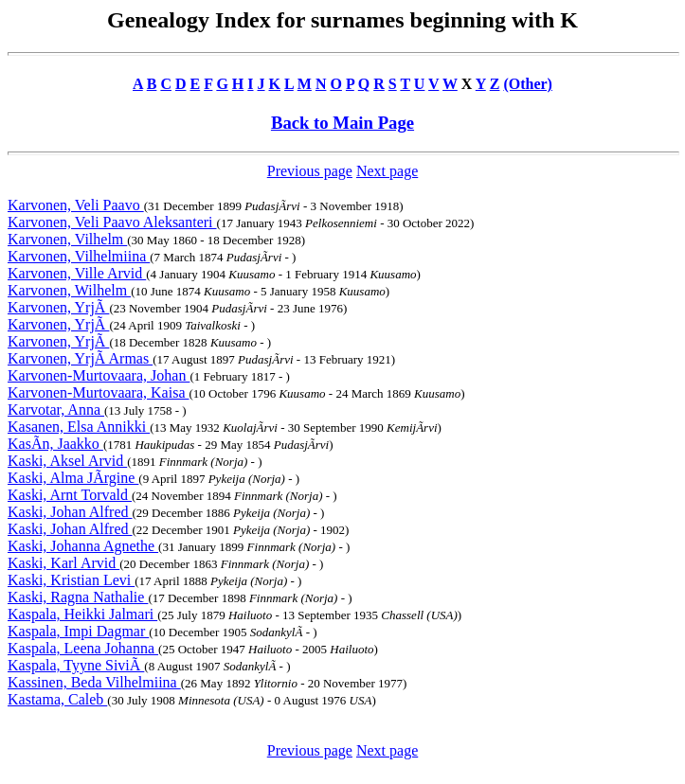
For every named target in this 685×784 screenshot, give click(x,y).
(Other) (528, 84)
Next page (387, 171)
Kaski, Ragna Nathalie (78, 597)
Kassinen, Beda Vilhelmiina (94, 682)
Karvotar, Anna (56, 410)
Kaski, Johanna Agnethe (83, 546)
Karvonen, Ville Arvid (77, 273)
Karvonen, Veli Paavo (76, 205)
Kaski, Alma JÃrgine (73, 478)
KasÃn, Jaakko (55, 444)
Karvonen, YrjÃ (58, 307)
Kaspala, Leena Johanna (83, 648)
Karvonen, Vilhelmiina (79, 256)
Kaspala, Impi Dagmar (78, 631)
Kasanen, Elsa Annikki (79, 427)
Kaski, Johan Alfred (70, 512)
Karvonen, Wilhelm (69, 290)
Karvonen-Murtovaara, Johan (99, 375)
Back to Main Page (342, 123)
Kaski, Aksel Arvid (67, 461)
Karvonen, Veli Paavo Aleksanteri (112, 222)
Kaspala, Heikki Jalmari (82, 614)
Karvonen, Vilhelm (67, 239)
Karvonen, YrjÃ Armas (80, 358)
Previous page (310, 171)
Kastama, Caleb (57, 699)
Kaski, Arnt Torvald (70, 495)
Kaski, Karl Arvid (63, 563)
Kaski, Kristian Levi (71, 580)
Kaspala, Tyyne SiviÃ (76, 665)
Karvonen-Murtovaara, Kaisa (98, 392)
